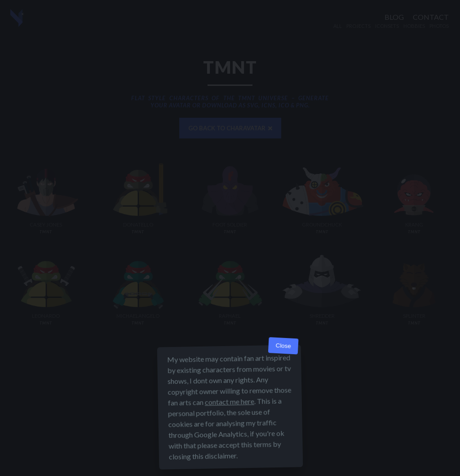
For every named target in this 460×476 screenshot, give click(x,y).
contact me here (230, 442)
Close (283, 386)
